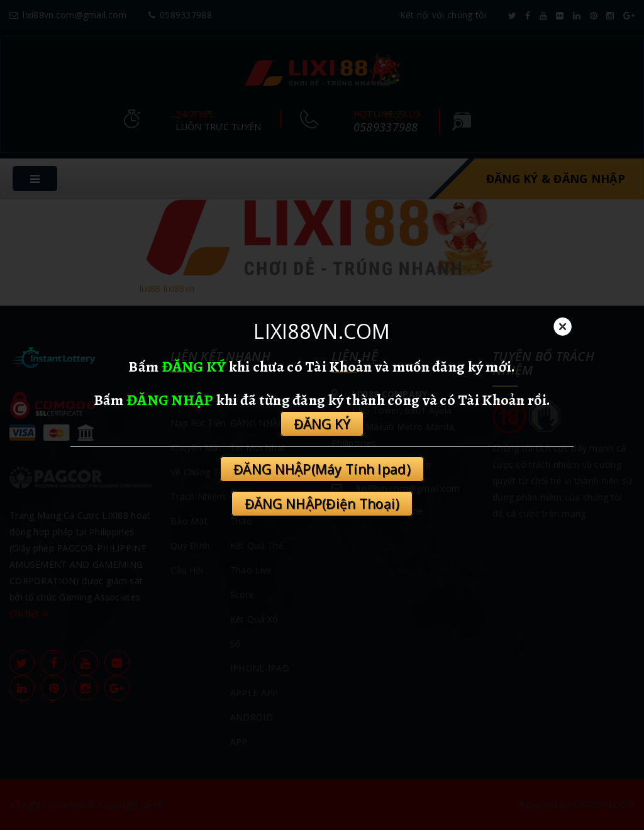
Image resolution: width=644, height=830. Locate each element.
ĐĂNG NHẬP (170, 400)
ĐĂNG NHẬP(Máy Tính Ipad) (322, 469)
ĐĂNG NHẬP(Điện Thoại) (322, 504)
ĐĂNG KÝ (194, 367)
